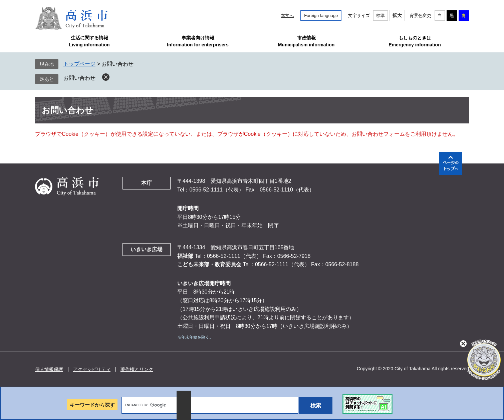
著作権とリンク (137, 369)
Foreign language (321, 16)
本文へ (287, 16)
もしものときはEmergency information (415, 41)
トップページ (79, 64)
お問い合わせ (79, 78)
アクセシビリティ (92, 369)
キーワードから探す (92, 405)
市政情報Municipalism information (306, 41)
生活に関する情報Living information (89, 41)
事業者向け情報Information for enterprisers (198, 41)
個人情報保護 (49, 369)
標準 (381, 16)
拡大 (397, 15)
